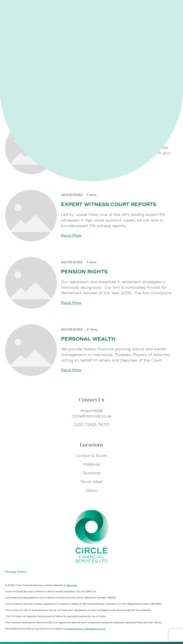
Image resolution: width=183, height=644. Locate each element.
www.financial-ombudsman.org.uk (86, 629)
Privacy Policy (16, 572)
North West (92, 482)
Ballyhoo (72, 585)
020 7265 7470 (91, 425)
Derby (91, 491)
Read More (71, 236)
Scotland (91, 473)
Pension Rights (84, 272)
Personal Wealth (88, 339)
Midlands (92, 464)
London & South (91, 456)
